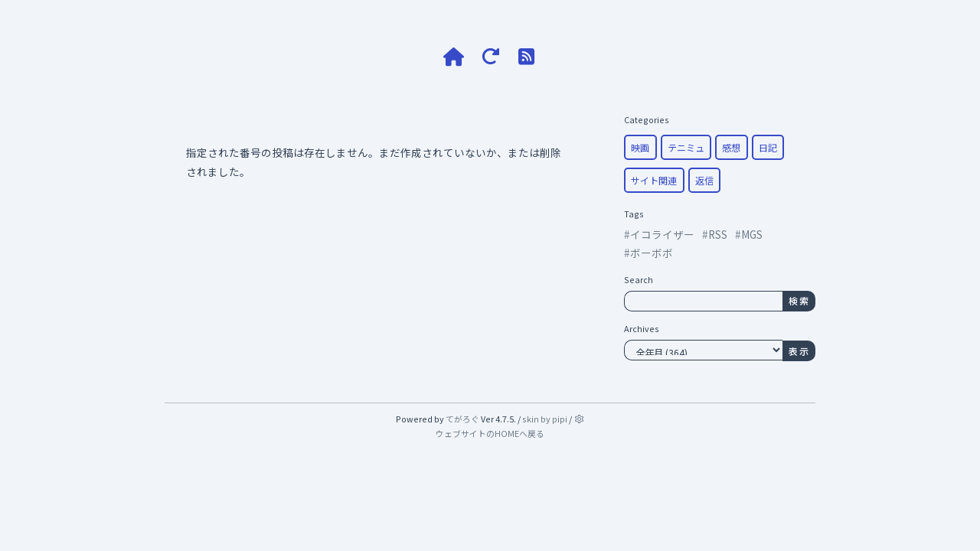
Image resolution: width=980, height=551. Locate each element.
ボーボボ (652, 253)
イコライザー (662, 234)
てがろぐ (462, 419)
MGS (752, 234)
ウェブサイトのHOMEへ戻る (490, 433)
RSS (718, 234)
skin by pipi (545, 419)
